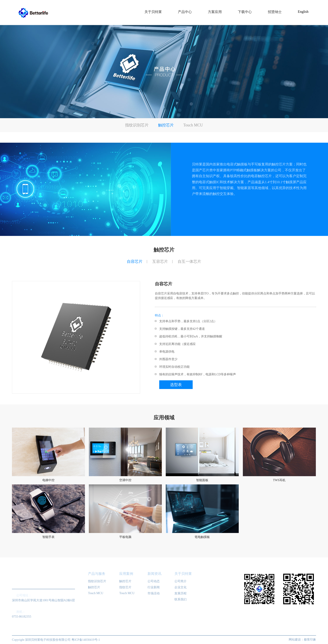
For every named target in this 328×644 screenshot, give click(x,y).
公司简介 (181, 581)
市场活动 (154, 593)
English (303, 12)
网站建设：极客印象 (302, 640)
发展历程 (181, 593)
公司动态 (154, 581)
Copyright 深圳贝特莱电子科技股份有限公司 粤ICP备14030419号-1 (56, 640)
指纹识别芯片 (137, 125)
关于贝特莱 (183, 574)
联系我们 (181, 599)
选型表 (176, 385)
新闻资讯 (154, 574)
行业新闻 (154, 587)
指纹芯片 (125, 587)
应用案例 (126, 574)
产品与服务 (97, 574)
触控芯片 (166, 125)
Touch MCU (193, 125)
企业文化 (181, 587)
